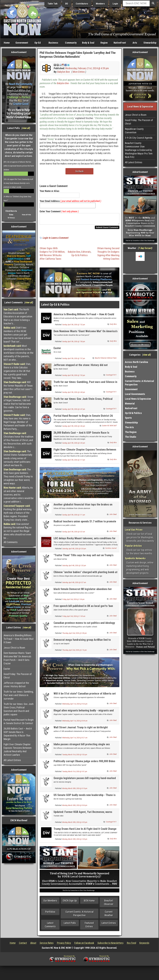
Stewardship (150, 43)
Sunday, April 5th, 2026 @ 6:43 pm (74, 445)
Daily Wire (113, 326)
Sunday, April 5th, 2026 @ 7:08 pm (74, 343)
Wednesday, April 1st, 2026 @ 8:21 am (75, 739)
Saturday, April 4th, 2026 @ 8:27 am (74, 584)
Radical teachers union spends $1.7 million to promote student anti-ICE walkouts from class (85, 525)
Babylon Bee (64, 72)
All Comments (11, 542)
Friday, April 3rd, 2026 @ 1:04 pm (73, 601)
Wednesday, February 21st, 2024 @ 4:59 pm (87, 68)
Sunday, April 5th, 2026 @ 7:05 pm (74, 377)
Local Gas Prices (134, 530)
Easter (7, 669)
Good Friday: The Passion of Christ (18, 676)
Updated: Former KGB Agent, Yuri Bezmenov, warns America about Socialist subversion (83, 815)
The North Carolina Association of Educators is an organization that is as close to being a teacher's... (18, 316)
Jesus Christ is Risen (14, 648)
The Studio (131, 437)
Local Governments (135, 394)
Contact (23, 945)
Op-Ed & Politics (79, 257)
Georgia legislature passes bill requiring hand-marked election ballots (85, 781)
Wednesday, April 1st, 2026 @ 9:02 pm (75, 706)
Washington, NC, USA (140, 262)
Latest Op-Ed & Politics (55, 306)
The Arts (129, 427)
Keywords (144, 945)
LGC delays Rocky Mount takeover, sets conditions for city (85, 542)
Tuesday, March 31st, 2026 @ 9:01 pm (75, 773)
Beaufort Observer (109, 904)
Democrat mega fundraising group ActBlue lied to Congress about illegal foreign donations (82, 643)
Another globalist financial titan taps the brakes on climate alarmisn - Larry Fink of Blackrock (83, 508)
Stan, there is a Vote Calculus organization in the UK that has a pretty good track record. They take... (17, 371)
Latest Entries (109, 925)
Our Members (50, 902)
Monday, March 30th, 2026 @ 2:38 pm (75, 841)
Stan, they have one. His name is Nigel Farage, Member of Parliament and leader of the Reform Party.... (18, 422)
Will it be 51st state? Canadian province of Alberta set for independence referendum (85, 697)
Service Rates (47, 945)
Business (53, 43)
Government (22, 43)
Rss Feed (131, 945)
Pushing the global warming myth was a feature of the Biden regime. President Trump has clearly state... (18, 513)
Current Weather (109, 915)
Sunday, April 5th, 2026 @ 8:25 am (74, 533)
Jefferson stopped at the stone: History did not (16, 685)
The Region (131, 432)
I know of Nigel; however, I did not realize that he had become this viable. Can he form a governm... (18, 404)
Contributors (82, 4)
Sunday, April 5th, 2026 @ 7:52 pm (74, 326)
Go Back (79, 171)
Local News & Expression (138, 399)
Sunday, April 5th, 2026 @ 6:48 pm (74, 394)
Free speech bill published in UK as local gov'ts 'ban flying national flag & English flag (83, 609)
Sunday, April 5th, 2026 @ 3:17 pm (74, 462)
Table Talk (53, 4)
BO (67, 4)
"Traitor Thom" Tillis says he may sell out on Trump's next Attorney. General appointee (83, 558)
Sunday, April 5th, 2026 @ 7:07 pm (74, 360)
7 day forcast (145, 248)
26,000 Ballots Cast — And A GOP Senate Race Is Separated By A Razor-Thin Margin (18, 734)
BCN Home (89, 902)
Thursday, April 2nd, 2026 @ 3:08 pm (74, 635)
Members (100, 4)
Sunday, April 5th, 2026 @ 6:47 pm (74, 411)
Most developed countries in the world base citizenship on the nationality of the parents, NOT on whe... (18, 353)
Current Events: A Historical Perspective (79, 915)
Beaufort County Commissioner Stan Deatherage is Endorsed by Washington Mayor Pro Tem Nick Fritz (139, 150)
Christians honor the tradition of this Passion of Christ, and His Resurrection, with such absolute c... (18, 440)
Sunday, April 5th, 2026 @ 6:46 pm (74, 428)
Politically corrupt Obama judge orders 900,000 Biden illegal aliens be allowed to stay (84, 764)
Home (7, 43)
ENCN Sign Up (70, 902)
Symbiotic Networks (135, 558)
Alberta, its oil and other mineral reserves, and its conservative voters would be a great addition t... (19, 495)
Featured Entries (89, 926)
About (33, 945)
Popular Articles (133, 546)
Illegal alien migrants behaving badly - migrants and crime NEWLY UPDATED (84, 714)
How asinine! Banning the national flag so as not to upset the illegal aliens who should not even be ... (18, 531)
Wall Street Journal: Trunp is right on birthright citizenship (81, 731)
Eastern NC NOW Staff (109, 427)
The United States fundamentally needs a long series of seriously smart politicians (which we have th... (18, 458)
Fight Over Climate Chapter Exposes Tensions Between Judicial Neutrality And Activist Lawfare (18, 750)
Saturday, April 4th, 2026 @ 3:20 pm (74, 567)
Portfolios (50, 913)
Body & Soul (88, 43)
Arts (135, 43)
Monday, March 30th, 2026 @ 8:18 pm (75, 790)
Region (104, 43)
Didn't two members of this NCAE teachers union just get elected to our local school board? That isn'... (17, 335)
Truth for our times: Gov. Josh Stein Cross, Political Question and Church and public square (19, 709)
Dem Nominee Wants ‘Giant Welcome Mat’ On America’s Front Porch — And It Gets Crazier (17, 658)
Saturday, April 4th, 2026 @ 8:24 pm (74, 550)
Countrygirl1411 (111, 377)
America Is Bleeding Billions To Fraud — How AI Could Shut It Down (19, 639)
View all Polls (26, 215)
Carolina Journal (111, 550)
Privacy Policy (64, 945)
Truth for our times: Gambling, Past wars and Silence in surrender (18, 695)
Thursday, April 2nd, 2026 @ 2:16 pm (74, 652)
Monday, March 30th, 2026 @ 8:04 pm (75, 807)
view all (26, 128)
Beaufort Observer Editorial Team (106, 360)
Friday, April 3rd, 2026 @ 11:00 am (74, 618)
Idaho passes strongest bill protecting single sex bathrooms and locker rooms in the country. (82, 748)
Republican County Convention (134, 131)
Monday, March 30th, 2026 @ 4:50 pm (75, 824)
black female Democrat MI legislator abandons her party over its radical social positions (83, 592)
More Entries (79, 72)
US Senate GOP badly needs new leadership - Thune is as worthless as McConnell (85, 798)
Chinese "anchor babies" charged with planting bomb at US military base (86, 575)
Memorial (130, 404)
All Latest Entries (12, 760)
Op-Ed (38, 43)
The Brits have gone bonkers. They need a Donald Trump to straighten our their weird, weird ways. (18, 476)
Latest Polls (70, 925)
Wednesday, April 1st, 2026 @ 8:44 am (75, 722)
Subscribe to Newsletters (110, 945)
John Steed (113, 516)
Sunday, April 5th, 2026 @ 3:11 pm (74, 516)
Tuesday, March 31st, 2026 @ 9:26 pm (75, 756)
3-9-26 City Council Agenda (139, 138)
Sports (128, 418)
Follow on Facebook (84, 945)
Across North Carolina (136, 362)
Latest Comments (50, 926)
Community (71, 43)
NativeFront (120, 43)
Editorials (86, 253)
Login (115, 4)
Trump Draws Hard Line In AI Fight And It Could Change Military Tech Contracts (85, 832)
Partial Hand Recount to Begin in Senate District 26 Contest (19, 721)
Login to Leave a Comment (56, 239)
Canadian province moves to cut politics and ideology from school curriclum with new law (84, 626)
